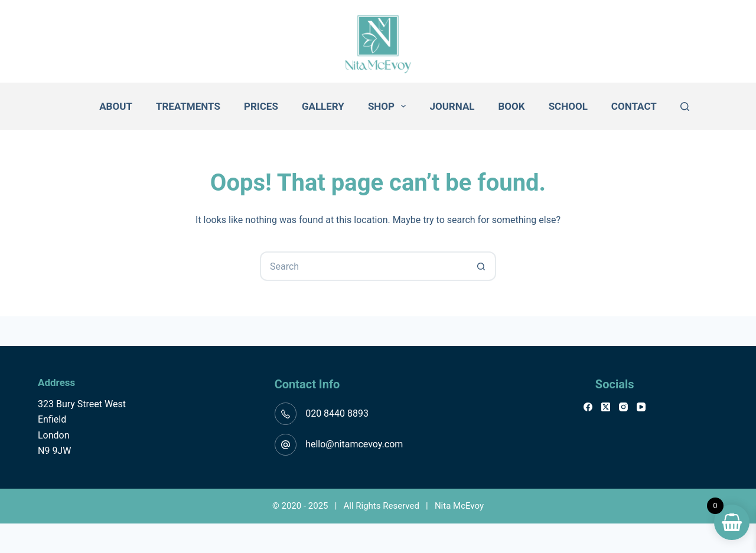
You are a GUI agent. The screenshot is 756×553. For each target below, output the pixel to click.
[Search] (685, 107)
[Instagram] (623, 407)
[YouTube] (641, 407)
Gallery (323, 106)
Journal (452, 106)
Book (512, 106)
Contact (634, 106)
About (116, 106)
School (568, 106)
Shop (390, 106)
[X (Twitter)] (606, 407)
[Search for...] (363, 266)
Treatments (188, 106)
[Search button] (481, 266)
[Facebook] (588, 407)
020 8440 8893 (337, 413)
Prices (261, 106)
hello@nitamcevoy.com (354, 444)
